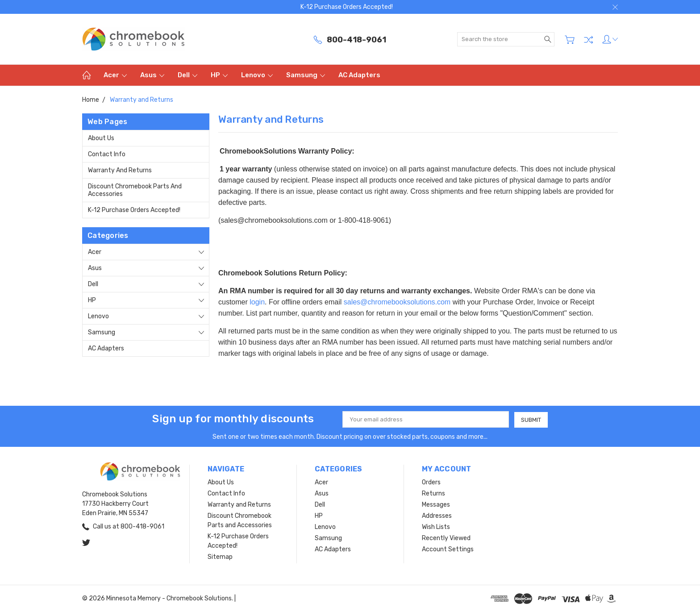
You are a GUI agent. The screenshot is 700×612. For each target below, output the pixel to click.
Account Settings (448, 549)
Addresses (437, 516)
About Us (101, 138)
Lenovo (257, 75)
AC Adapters (359, 75)
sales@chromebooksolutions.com (397, 302)
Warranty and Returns (120, 170)
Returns (433, 493)
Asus (152, 75)
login (257, 302)
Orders (431, 482)
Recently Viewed (446, 538)
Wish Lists (436, 527)
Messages (436, 505)
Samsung (306, 75)
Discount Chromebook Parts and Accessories (135, 190)
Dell (187, 75)
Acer (115, 75)
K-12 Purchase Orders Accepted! (134, 210)
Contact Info (107, 154)
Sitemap (220, 557)
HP (219, 75)
